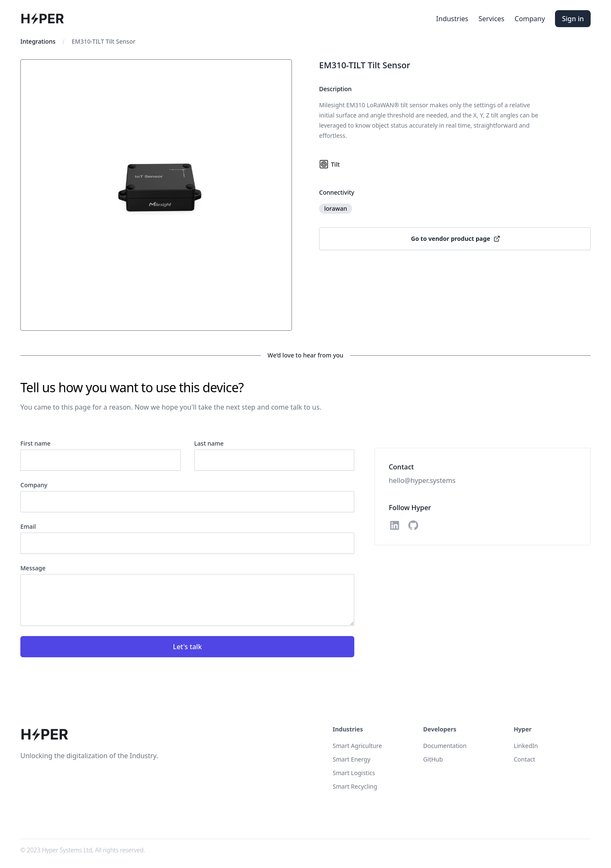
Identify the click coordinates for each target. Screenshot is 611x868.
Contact (525, 759)
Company (530, 19)
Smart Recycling (355, 786)
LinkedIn (526, 746)
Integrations (38, 41)
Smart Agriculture (357, 746)
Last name (209, 443)
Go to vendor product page (456, 239)
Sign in (573, 19)
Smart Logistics (354, 773)
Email (28, 526)
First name (35, 443)
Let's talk (188, 647)
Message (33, 568)
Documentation (445, 746)
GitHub (433, 759)
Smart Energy (352, 759)
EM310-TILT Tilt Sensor (104, 41)
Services (492, 19)
